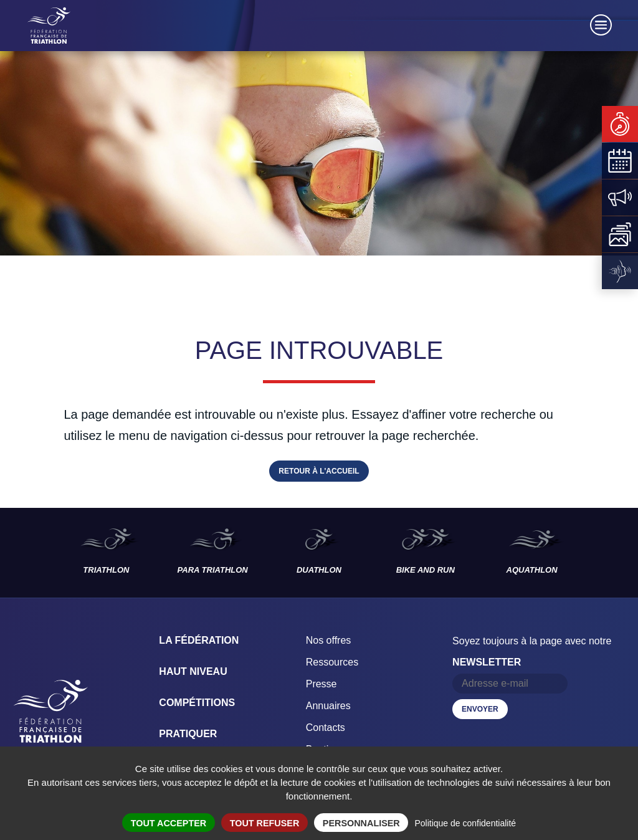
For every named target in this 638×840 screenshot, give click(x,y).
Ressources (332, 662)
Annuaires (328, 706)
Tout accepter (169, 823)
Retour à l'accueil (319, 471)
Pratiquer (188, 734)
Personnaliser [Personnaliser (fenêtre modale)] (361, 823)
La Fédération (199, 640)
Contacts (326, 728)
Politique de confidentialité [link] (465, 823)
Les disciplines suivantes (612, 553)
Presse (321, 684)
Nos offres (329, 640)
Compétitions (197, 703)
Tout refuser (265, 823)
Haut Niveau (193, 671)
